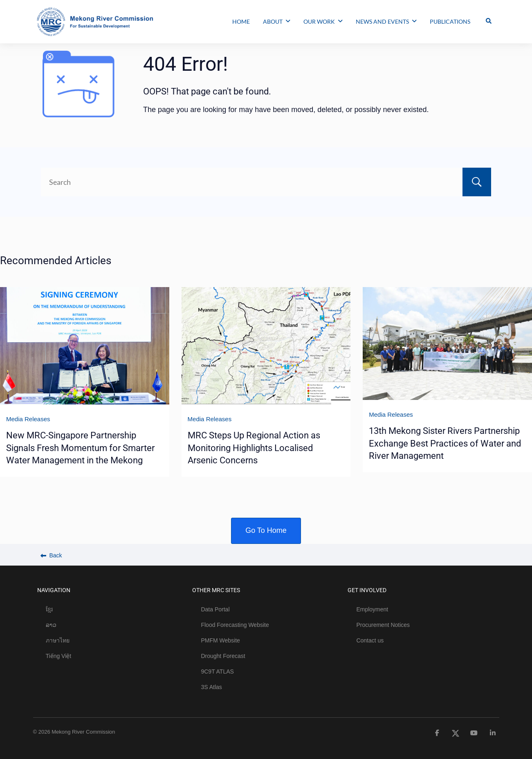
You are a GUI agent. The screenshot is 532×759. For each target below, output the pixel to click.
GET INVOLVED (367, 590)
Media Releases (28, 419)
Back (51, 555)
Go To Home (266, 530)
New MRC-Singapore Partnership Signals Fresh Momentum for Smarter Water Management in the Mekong (80, 448)
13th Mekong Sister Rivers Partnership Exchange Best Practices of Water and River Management (445, 443)
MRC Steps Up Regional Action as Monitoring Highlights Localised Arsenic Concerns (254, 448)
